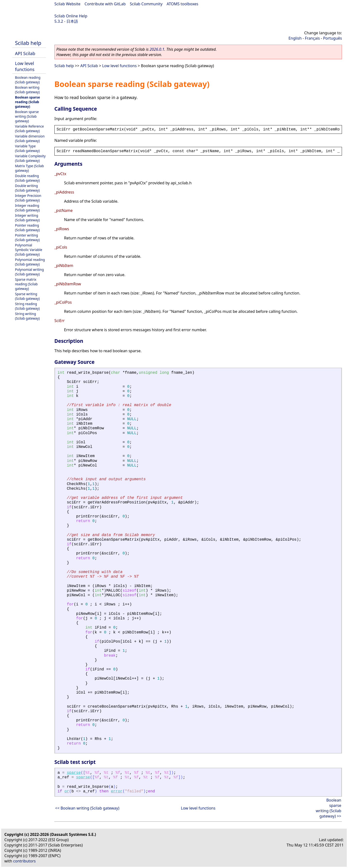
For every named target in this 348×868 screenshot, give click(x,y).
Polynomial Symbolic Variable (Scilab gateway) (29, 250)
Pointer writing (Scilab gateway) (27, 237)
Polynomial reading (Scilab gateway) (30, 262)
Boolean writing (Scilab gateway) (27, 90)
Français (312, 38)
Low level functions (25, 66)
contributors (25, 861)
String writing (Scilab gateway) (27, 316)
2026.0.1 (157, 49)
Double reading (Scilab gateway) (27, 178)
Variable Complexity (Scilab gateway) (30, 158)
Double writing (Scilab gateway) (27, 188)
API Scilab (25, 53)
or (67, 791)
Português (333, 38)
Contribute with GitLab (105, 4)
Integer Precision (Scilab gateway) (28, 198)
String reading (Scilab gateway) (27, 306)
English (295, 38)
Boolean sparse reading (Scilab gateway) (27, 102)
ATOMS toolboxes (183, 4)
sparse (74, 773)
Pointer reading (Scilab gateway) (27, 228)
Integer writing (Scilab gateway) (27, 218)
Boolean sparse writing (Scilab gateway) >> (329, 808)
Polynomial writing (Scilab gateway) (29, 272)
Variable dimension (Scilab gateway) (30, 138)
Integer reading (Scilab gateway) (27, 208)
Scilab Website (67, 4)
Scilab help (28, 43)
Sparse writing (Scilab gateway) (27, 296)
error (117, 791)
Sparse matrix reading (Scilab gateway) (26, 284)
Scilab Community (146, 4)
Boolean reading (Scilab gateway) (28, 80)
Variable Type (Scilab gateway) (27, 148)
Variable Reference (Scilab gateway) (29, 129)
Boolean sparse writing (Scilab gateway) (27, 116)
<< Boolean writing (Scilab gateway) (87, 808)
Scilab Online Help (71, 16)
